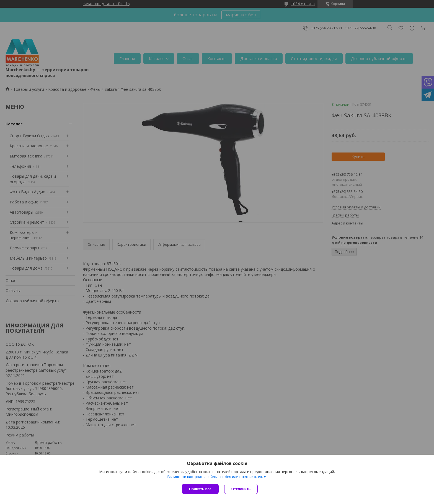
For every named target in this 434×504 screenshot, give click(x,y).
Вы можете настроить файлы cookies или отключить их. (215, 477)
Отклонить (241, 489)
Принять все (200, 489)
